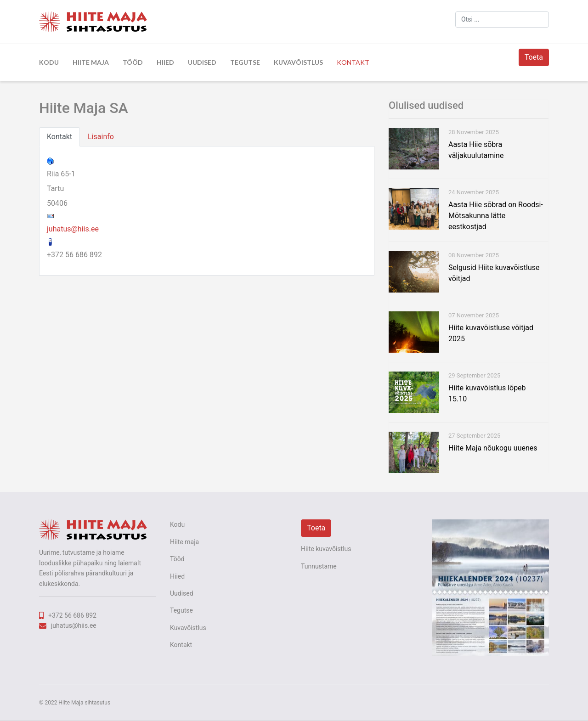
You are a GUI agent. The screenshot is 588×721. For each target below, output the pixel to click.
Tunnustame (319, 566)
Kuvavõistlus (298, 62)
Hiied (165, 62)
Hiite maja (91, 62)
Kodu (49, 62)
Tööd (133, 62)
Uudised (202, 62)
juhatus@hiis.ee (73, 229)
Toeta (534, 57)
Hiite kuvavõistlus (326, 549)
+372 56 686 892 (72, 615)
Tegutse (245, 62)
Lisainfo (101, 137)
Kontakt (353, 62)
